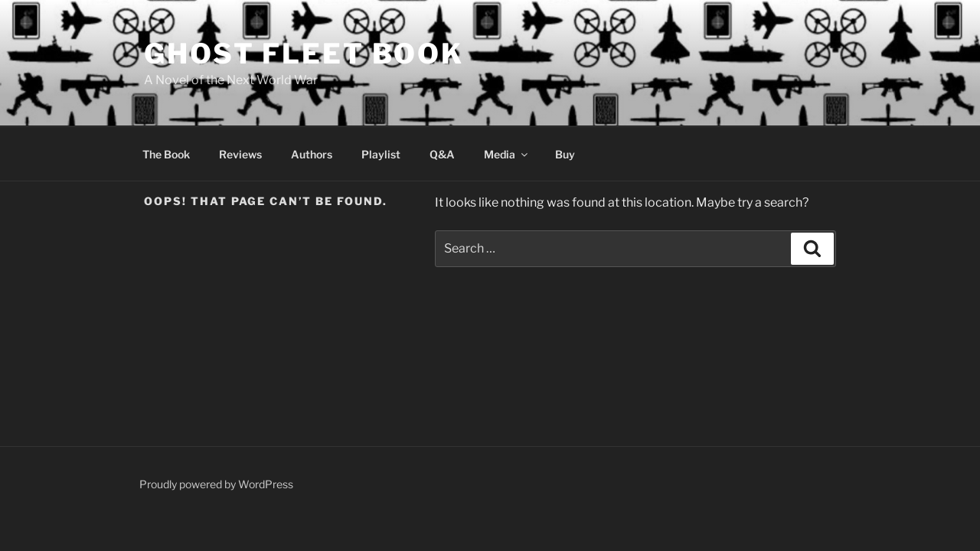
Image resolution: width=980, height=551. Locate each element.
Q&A (442, 154)
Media (507, 154)
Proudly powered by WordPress (216, 484)
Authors (312, 154)
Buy (565, 154)
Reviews (240, 154)
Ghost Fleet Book (304, 54)
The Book (166, 154)
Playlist (381, 154)
